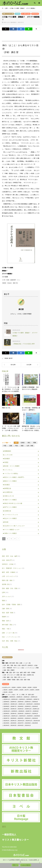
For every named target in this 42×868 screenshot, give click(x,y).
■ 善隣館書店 (7, 451)
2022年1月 (14, 721)
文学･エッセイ (8, 596)
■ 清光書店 (6, 485)
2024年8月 (6, 706)
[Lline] (29, 29)
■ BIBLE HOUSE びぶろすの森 (13, 503)
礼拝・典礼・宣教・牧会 (11, 641)
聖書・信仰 (6, 621)
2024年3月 (6, 709)
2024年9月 (37, 704)
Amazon (10, 283)
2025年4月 (21, 702)
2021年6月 (28, 723)
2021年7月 (21, 723)
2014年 (5, 692)
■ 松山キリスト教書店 (10, 518)
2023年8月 (21, 711)
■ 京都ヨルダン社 (8, 496)
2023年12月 (28, 709)
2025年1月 (6, 704)
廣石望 (11, 358)
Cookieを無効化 (26, 865)
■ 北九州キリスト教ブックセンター (14, 526)
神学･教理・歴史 (9, 625)
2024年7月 (14, 706)
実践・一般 (6, 629)
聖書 (4, 601)
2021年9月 (6, 723)
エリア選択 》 (7, 443)
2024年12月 (14, 704)
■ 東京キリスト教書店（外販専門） (14, 477)
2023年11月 (36, 709)
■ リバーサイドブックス (10, 515)
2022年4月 (28, 718)
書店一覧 (15, 283)
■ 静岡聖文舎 (7, 488)
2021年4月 (6, 725)
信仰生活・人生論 (9, 564)
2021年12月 (21, 721)
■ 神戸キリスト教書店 (10, 507)
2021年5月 (35, 723)
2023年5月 (6, 714)
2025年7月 (36, 699)
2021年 (5, 690)
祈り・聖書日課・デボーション (13, 568)
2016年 (32, 690)
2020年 (11, 690)
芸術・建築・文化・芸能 (11, 588)
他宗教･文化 (7, 584)
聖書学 (5, 617)
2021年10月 (35, 14)
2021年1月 (28, 725)
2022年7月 (6, 718)
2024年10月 (30, 704)
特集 (23, 695)
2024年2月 (14, 709)
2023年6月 (36, 711)
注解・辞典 (7, 609)
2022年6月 (14, 718)
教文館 (4, 283)
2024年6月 (21, 706)
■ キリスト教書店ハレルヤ (11, 530)
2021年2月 (21, 725)
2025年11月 (7, 699)
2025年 (19, 687)
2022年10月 (22, 716)
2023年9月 (14, 711)
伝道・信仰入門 (8, 560)
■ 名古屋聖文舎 (8, 492)
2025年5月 (14, 702)
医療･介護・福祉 (8, 580)
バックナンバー (6, 687)
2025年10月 (14, 699)
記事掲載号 (5, 697)
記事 (5, 592)
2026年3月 (12, 697)
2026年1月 (27, 697)
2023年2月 (28, 714)
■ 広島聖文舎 (7, 511)
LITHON (18, 14)
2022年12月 (7, 716)
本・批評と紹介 (26, 14)
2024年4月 (35, 706)
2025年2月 (35, 702)
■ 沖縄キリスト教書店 (10, 533)
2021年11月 (29, 721)
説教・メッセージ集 (8, 14)
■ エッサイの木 (8, 455)
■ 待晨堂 (6, 462)
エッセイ (8, 695)
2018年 (21, 690)
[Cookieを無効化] (40, 863)
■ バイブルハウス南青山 (10, 473)
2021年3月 (14, 725)
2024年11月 (22, 704)
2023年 (30, 687)
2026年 (14, 687)
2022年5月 (21, 718)
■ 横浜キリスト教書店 (10, 481)
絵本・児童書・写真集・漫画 (12, 605)
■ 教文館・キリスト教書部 (11, 466)
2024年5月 (28, 706)
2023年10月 (7, 711)
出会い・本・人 (16, 695)
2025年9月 (22, 699)
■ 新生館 (6, 522)
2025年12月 (34, 697)
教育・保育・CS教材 (10, 572)
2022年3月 (35, 718)
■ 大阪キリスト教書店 (10, 500)
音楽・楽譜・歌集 (9, 613)
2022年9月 (30, 716)
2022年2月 (6, 721)
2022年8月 (37, 716)
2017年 (27, 690)
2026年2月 (19, 697)
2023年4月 (14, 714)
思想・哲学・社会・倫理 (11, 556)
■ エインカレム (8, 470)
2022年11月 (14, 716)
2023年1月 (35, 714)
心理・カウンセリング (10, 576)
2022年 (35, 687)
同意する (15, 865)
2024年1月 (21, 709)
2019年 (16, 690)
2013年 (11, 692)
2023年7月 (28, 711)
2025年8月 (29, 699)
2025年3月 (28, 702)
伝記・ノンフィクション (11, 637)
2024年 (24, 687)
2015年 (37, 690)
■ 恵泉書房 (6, 459)
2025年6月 (6, 702)
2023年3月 (21, 714)
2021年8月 (14, 723)
